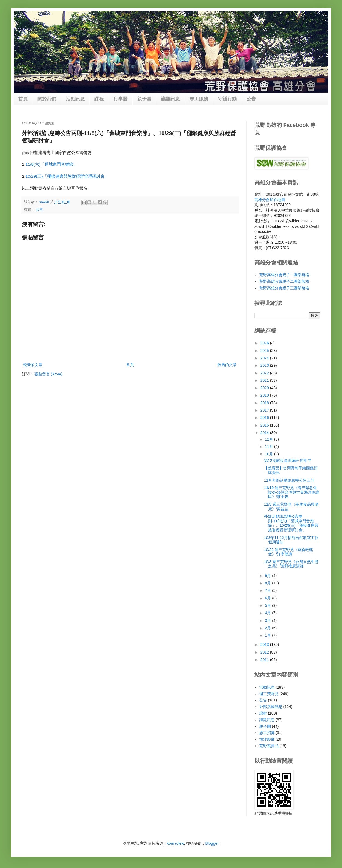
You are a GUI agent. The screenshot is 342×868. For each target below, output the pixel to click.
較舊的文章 (227, 365)
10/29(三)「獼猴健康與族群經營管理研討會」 (67, 176)
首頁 (23, 99)
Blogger (212, 843)
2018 (265, 403)
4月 (268, 613)
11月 (269, 447)
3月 (268, 621)
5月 (268, 605)
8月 (268, 583)
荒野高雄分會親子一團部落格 (284, 275)
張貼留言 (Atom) (48, 374)
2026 (265, 343)
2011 (265, 660)
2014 (265, 433)
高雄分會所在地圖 (270, 200)
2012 (265, 652)
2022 (265, 373)
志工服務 (199, 99)
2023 (265, 365)
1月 (268, 635)
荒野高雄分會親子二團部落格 (284, 281)
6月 (268, 598)
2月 (268, 628)
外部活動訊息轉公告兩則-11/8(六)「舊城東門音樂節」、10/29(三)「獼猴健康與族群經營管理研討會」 (291, 523)
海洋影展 (267, 739)
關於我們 (47, 99)
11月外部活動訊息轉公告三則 (289, 480)
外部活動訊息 (271, 707)
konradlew (176, 843)
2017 (265, 410)
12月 (269, 439)
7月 (268, 590)
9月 (268, 576)
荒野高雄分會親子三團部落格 (284, 288)
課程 (99, 99)
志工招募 (267, 733)
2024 (265, 358)
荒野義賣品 (269, 746)
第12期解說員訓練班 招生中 (288, 461)
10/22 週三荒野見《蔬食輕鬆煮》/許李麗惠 (289, 552)
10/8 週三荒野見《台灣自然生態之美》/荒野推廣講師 (291, 564)
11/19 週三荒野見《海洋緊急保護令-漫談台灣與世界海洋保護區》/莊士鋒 (292, 492)
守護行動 (227, 99)
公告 (251, 99)
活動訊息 (75, 99)
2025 (265, 351)
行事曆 (121, 99)
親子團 (144, 99)
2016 (265, 418)
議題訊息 (170, 99)
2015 (265, 425)
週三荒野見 (269, 694)
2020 (265, 388)
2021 (265, 380)
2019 (265, 395)
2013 (265, 645)
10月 (269, 454)
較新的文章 (33, 365)
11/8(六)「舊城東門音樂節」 (51, 164)
